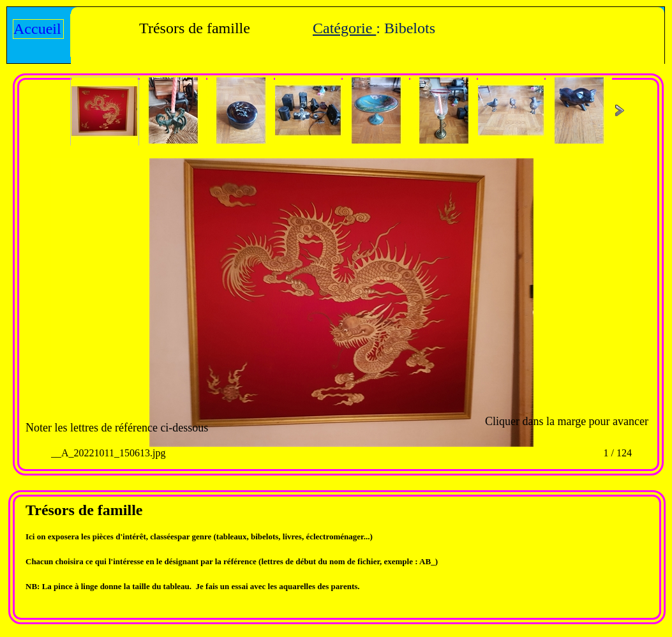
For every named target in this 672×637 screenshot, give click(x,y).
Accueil (37, 29)
